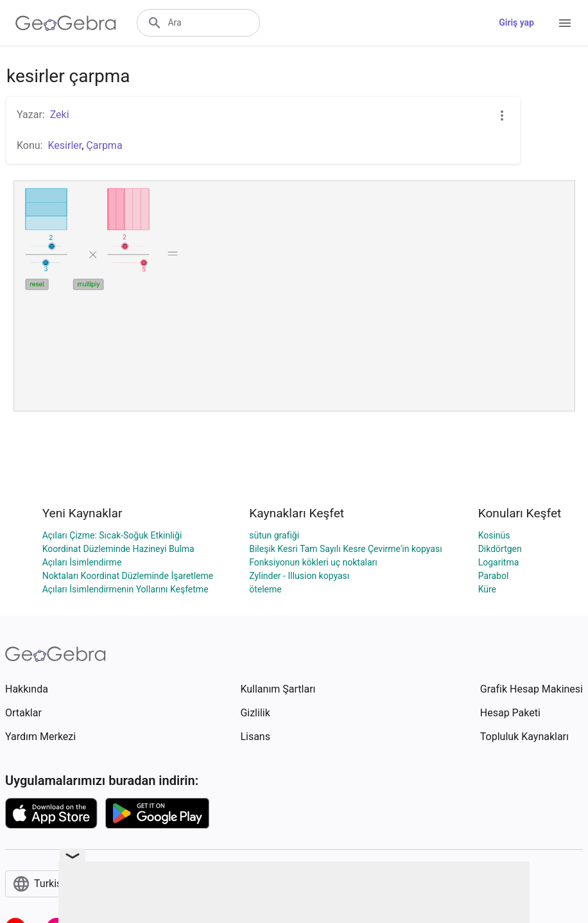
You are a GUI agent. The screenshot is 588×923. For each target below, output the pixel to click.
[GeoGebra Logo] (66, 23)
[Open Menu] (565, 23)
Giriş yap (516, 22)
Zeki (60, 115)
